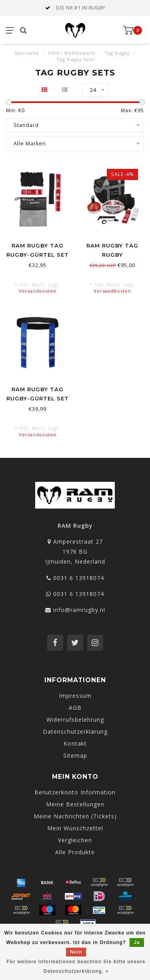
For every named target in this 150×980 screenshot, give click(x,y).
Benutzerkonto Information (75, 792)
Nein (76, 952)
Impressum (75, 696)
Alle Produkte (75, 852)
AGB (75, 708)
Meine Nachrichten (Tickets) (75, 816)
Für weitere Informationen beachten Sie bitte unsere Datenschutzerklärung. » (76, 966)
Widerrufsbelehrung (75, 720)
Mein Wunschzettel (75, 828)
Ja (137, 942)
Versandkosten (38, 291)
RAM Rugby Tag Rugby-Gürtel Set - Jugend (38, 255)
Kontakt (75, 743)
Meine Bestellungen (75, 804)
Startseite (27, 53)
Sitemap (75, 755)
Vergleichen (75, 840)
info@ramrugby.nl (79, 610)
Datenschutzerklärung (75, 732)
